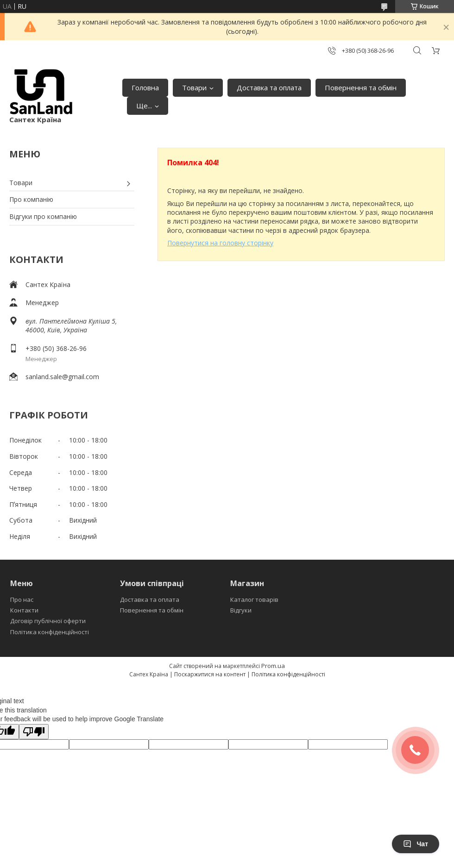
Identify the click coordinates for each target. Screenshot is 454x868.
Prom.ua (273, 666)
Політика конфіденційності (50, 632)
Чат (416, 844)
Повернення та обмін (361, 87)
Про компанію (31, 199)
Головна (145, 87)
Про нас (22, 599)
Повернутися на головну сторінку (220, 243)
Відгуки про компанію (43, 216)
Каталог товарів (254, 599)
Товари (194, 87)
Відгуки (241, 610)
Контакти (24, 610)
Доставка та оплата (269, 87)
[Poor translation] (34, 732)
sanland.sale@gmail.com (62, 377)
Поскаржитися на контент (210, 674)
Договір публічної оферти (48, 621)
